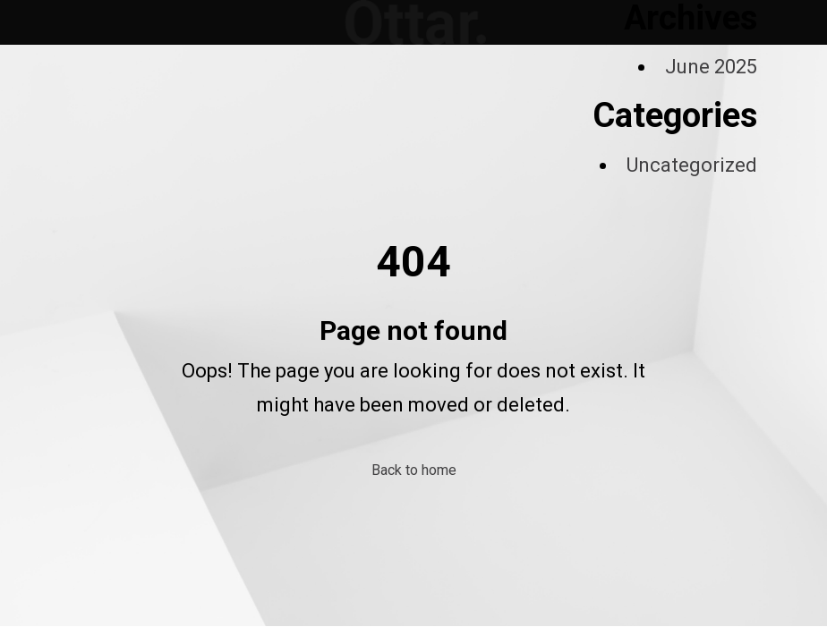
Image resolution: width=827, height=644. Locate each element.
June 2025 (711, 67)
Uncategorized (692, 165)
